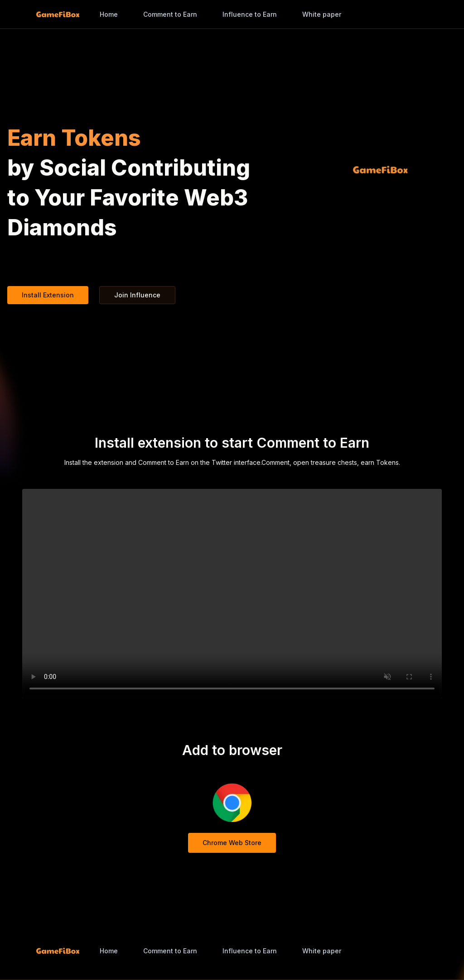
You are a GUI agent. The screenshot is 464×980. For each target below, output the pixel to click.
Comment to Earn (170, 14)
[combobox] (330, 14)
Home (109, 14)
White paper (322, 14)
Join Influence (137, 295)
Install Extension (48, 295)
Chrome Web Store (232, 843)
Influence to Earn (250, 14)
